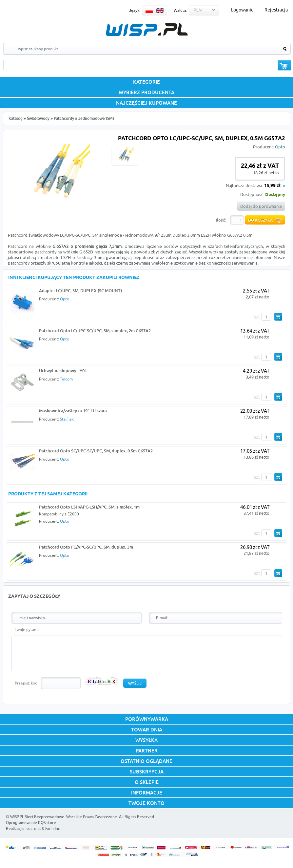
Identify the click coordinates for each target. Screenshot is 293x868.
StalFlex (67, 419)
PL (149, 11)
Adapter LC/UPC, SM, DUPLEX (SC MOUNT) (80, 291)
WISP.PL (147, 30)
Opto (280, 147)
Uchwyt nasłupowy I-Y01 (63, 371)
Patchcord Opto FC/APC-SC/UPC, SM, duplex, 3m (86, 547)
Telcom (66, 379)
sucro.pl (34, 828)
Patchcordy (64, 118)
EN (160, 11)
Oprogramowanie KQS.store (31, 823)
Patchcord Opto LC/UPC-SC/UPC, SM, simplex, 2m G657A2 (95, 331)
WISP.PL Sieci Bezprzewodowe (37, 817)
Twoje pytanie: (28, 629)
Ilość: (221, 220)
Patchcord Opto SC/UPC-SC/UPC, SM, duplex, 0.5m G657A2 (96, 451)
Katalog (16, 118)
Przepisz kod (26, 683)
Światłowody (38, 118)
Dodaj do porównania (261, 206)
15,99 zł (272, 186)
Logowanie (242, 10)
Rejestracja (276, 10)
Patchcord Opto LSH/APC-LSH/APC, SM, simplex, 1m (89, 507)
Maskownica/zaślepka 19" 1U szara (73, 411)
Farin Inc (53, 828)
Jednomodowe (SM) (96, 118)
